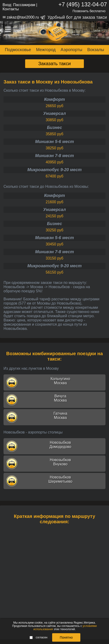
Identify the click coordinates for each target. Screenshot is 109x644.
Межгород (46, 50)
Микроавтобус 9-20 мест (54, 170)
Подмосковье (18, 50)
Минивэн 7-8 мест (54, 156)
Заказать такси (55, 64)
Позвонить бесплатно (89, 11)
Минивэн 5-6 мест (54, 142)
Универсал (54, 113)
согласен (39, 637)
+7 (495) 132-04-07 (83, 4)
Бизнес (54, 128)
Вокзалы (96, 50)
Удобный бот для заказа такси (77, 17)
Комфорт (55, 99)
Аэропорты (71, 50)
